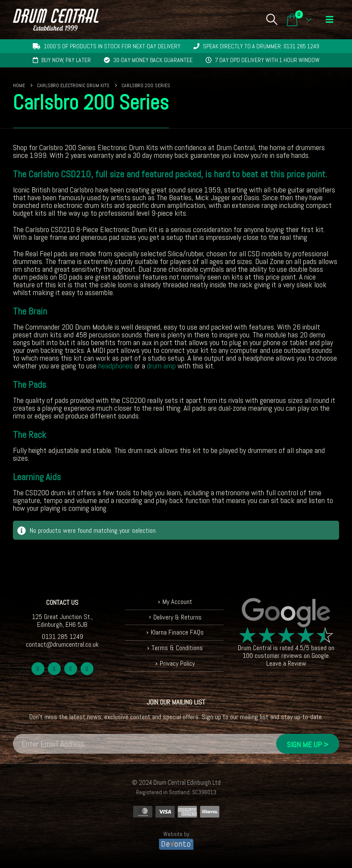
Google (320, 656)
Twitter (54, 669)
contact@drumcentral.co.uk (62, 644)
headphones (115, 366)
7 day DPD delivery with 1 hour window (267, 60)
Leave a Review (286, 663)
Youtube (71, 669)
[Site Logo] (56, 20)
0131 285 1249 (62, 637)
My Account (177, 602)
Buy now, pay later (66, 60)
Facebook (38, 669)
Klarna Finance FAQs (177, 632)
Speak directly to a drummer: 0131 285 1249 (261, 46)
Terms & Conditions (177, 648)
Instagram (87, 669)
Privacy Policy (177, 663)
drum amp (161, 366)
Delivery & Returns (178, 617)
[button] (272, 19)
